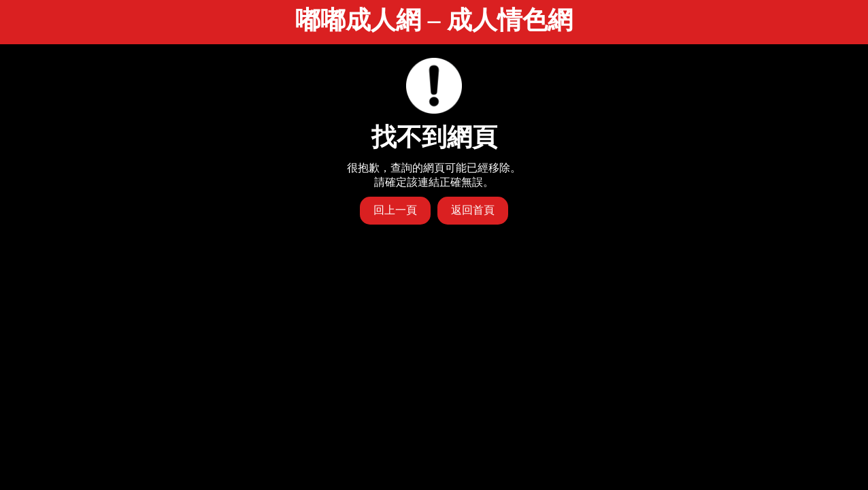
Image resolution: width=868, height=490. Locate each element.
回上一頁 (395, 210)
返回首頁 (473, 210)
